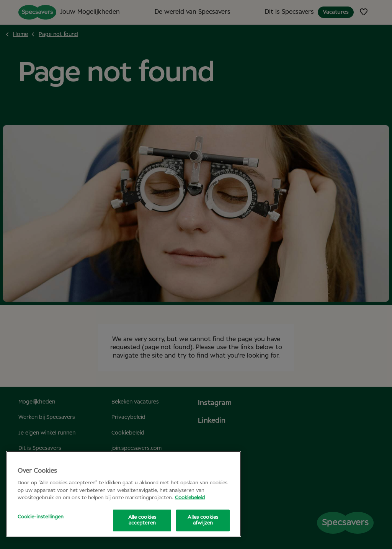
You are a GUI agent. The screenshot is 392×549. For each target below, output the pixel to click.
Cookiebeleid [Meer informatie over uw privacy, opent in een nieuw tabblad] (190, 498)
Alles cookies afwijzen (203, 520)
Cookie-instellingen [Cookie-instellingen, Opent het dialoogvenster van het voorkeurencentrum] (41, 517)
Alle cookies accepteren (142, 520)
